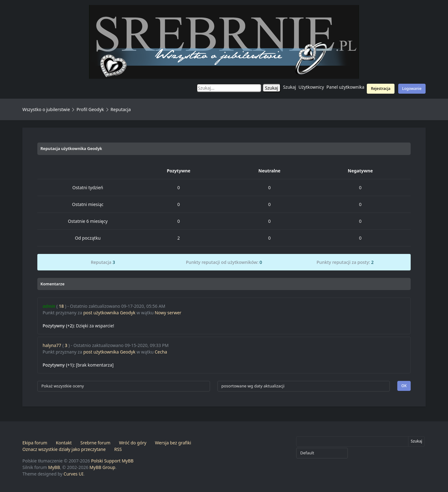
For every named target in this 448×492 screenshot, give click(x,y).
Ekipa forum (35, 443)
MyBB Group (103, 467)
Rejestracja (381, 89)
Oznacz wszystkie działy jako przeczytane (64, 449)
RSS (118, 449)
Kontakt (64, 443)
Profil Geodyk (90, 109)
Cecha (161, 352)
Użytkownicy (311, 87)
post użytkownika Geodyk (110, 313)
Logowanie (412, 89)
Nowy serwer (168, 313)
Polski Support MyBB (112, 461)
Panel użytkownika (345, 87)
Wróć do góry (133, 443)
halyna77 (52, 345)
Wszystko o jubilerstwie (46, 109)
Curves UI (73, 474)
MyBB (54, 467)
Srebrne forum (95, 443)
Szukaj (290, 87)
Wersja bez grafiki (173, 443)
